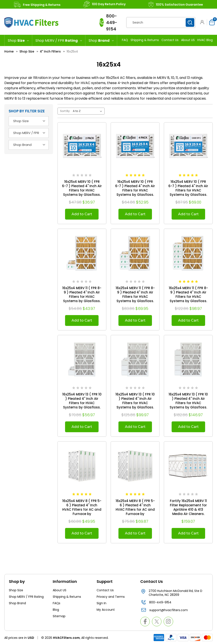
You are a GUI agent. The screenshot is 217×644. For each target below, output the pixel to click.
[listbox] (88, 111)
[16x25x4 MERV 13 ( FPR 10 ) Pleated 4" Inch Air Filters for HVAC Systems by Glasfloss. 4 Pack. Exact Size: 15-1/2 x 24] (135, 359)
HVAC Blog (205, 40)
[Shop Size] (18, 40)
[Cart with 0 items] (211, 22)
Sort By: (65, 111)
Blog (56, 610)
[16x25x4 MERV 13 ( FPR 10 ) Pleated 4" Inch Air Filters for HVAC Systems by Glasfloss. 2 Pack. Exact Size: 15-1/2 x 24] (82, 359)
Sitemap (59, 616)
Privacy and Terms (111, 597)
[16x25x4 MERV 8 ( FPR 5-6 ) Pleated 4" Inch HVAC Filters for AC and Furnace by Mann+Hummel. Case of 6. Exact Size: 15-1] (135, 466)
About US (188, 40)
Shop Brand (17, 603)
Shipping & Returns (145, 40)
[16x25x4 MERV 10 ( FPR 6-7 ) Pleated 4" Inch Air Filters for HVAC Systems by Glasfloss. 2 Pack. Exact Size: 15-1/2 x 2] (82, 147)
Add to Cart (82, 214)
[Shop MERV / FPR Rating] (59, 40)
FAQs (57, 603)
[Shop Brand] (101, 40)
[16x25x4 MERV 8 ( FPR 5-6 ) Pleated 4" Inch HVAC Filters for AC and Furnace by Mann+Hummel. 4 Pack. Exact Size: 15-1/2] (82, 466)
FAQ (125, 40)
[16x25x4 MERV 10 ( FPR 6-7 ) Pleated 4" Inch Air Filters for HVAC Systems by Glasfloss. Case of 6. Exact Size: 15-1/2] (188, 147)
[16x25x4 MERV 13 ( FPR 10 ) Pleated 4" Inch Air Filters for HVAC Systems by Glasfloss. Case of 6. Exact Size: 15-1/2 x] (188, 359)
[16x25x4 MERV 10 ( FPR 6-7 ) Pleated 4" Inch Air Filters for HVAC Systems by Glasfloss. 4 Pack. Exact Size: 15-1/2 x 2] (135, 147)
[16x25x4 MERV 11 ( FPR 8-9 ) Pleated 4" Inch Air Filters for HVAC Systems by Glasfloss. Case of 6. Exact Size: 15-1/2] (188, 253)
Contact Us (170, 40)
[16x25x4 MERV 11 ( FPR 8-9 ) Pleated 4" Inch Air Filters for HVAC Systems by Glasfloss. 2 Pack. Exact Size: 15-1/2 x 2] (82, 253)
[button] (203, 22)
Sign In (101, 603)
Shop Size (16, 590)
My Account (106, 610)
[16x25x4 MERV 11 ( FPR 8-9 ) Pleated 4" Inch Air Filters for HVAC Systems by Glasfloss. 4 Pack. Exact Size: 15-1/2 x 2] (135, 253)
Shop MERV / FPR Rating (26, 597)
